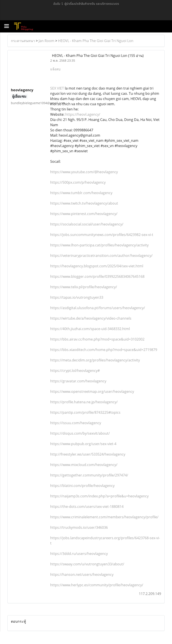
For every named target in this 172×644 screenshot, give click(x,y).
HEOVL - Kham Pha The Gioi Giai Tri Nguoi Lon (96, 41)
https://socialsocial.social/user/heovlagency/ (87, 224)
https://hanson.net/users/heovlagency (82, 575)
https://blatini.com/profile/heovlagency (82, 486)
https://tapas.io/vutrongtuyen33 (77, 297)
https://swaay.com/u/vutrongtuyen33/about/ (87, 564)
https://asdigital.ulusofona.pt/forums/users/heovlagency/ (98, 308)
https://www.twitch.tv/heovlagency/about (84, 203)
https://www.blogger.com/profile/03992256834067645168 (97, 276)
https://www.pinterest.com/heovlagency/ (84, 214)
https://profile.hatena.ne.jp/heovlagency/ (84, 402)
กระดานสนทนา (23, 41)
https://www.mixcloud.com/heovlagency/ (84, 465)
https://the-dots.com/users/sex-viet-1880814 (87, 507)
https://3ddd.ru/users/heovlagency (79, 554)
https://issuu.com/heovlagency (76, 423)
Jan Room (46, 41)
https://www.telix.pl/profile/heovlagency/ (84, 287)
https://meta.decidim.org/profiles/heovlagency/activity (95, 360)
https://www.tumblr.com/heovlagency (81, 193)
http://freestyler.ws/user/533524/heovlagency (88, 454)
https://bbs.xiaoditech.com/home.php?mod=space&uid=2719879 (104, 350)
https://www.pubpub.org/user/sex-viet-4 (83, 444)
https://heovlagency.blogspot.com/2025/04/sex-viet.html (97, 266)
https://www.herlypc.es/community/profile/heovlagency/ (97, 585)
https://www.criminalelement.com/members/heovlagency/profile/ (104, 517)
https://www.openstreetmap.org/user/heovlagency (92, 391)
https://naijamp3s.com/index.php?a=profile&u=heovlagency (99, 496)
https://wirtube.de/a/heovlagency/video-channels (91, 318)
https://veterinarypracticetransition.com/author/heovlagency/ (101, 256)
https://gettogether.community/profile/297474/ (89, 475)
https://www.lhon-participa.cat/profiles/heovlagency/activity (99, 245)
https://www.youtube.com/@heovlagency (84, 172)
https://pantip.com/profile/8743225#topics (85, 412)
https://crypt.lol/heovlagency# (75, 371)
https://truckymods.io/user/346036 (79, 527)
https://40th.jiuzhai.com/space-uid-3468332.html (90, 329)
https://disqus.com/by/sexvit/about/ (80, 433)
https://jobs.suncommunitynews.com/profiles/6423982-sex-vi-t (102, 235)
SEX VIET (57, 88)
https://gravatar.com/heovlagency (78, 381)
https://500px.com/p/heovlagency (78, 182)
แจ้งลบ (55, 69)
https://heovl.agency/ (83, 114)
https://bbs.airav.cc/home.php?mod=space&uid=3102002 (97, 339)
